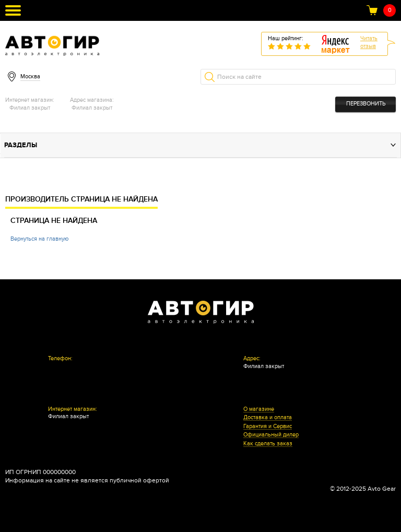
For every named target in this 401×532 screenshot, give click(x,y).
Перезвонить (366, 104)
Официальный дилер (271, 435)
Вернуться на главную (39, 239)
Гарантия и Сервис (268, 427)
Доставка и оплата (268, 418)
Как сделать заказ (268, 444)
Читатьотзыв (369, 42)
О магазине (259, 409)
